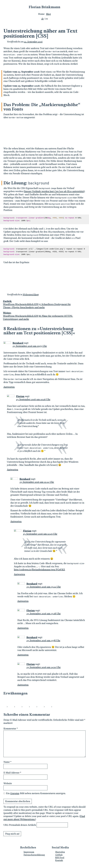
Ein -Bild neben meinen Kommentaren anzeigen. (36, 793)
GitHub (59, 855)
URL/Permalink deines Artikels (20, 825)
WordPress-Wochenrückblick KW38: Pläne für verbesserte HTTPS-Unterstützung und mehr (44, 316)
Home (41, 14)
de (43, 19)
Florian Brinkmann (44, 7)
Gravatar (15, 793)
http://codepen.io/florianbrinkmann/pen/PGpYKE (39, 570)
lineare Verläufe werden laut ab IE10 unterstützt (54, 191)
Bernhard (18, 343)
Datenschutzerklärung (34, 855)
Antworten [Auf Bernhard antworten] (9, 387)
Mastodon (60, 852)
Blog (48, 14)
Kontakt (59, 860)
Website (8, 783)
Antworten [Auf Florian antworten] (13, 470)
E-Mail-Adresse (12, 773)
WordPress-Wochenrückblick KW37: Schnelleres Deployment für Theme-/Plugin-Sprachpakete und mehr (44, 304)
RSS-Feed (60, 858)
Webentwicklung (31, 295)
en (47, 19)
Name (7, 762)
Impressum (29, 852)
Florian (20, 396)
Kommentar (11, 729)
